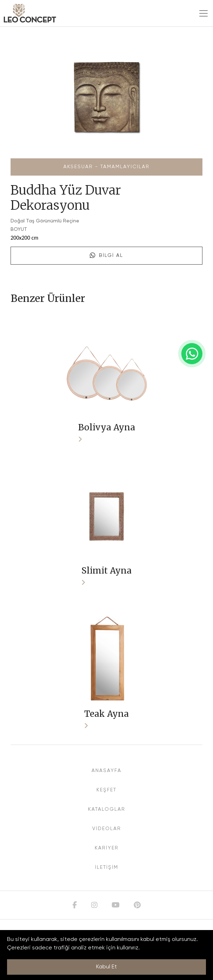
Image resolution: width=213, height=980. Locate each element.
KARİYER (107, 848)
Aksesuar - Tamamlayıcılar (107, 167)
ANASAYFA (107, 771)
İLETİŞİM (107, 867)
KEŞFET (107, 790)
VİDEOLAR (107, 829)
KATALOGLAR (107, 809)
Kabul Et (107, 967)
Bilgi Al (107, 255)
